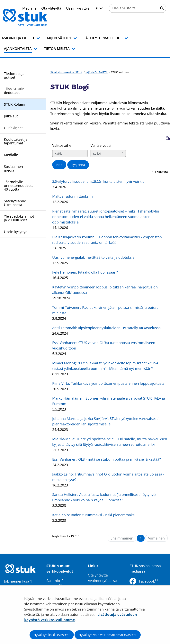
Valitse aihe (62, 145)
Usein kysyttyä (78, 8)
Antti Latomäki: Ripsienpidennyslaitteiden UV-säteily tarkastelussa (106, 328)
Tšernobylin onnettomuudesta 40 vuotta (19, 186)
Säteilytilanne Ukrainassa (15, 203)
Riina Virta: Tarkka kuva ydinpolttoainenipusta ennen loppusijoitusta (108, 383)
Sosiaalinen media (13, 168)
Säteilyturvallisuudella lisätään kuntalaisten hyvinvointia (98, 181)
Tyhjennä (78, 165)
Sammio (55, 581)
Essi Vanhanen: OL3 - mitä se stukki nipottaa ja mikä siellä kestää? (107, 459)
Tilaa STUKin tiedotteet (14, 91)
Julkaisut (11, 116)
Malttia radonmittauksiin (72, 196)
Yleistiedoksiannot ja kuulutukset (19, 218)
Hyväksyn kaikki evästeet (52, 635)
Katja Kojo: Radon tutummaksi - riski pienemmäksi (94, 515)
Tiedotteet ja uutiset (14, 75)
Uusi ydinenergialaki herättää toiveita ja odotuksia (93, 257)
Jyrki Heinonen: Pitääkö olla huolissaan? (85, 272)
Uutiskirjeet (13, 128)
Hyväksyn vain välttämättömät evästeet (108, 635)
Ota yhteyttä (98, 575)
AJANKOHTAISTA (97, 72)
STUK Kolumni (16, 104)
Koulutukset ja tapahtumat (16, 141)
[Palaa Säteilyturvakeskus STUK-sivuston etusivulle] (35, 18)
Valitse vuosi (101, 145)
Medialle (11, 155)
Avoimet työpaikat (103, 581)
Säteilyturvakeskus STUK (66, 72)
